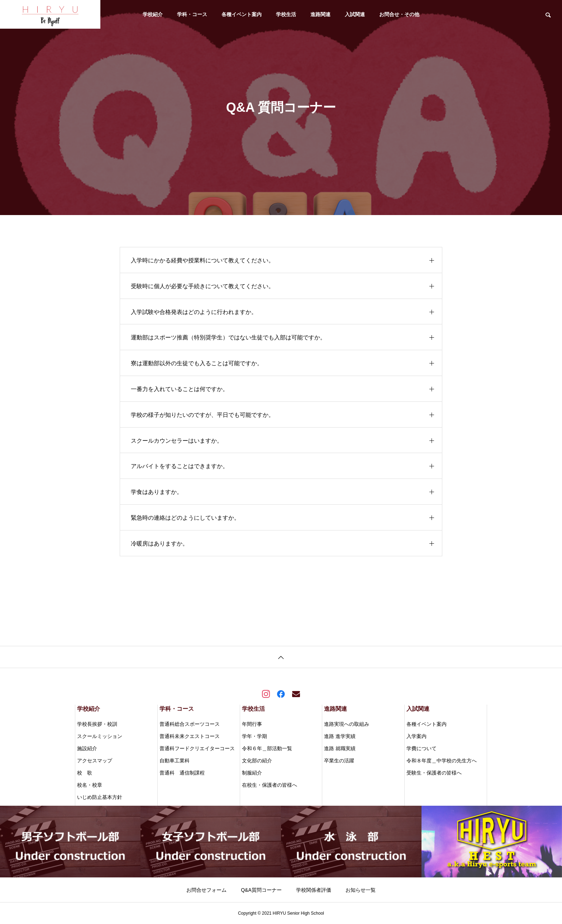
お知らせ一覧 (361, 890)
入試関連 (355, 14)
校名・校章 (90, 785)
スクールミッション (100, 736)
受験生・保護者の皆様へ (434, 773)
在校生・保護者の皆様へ (270, 785)
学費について (421, 748)
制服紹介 (252, 773)
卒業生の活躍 (339, 761)
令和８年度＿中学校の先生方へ (442, 761)
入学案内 (416, 736)
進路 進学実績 (340, 736)
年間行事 (252, 724)
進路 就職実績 (340, 748)
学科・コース (192, 14)
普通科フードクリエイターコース (197, 748)
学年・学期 (254, 736)
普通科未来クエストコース (190, 736)
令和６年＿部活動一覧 (267, 748)
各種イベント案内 (242, 14)
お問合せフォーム (206, 890)
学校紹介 (153, 14)
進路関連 (320, 14)
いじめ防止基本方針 (100, 797)
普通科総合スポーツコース (190, 724)
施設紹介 (87, 748)
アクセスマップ (95, 761)
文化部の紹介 (257, 761)
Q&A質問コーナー (261, 890)
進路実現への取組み (347, 724)
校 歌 (85, 773)
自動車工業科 (175, 761)
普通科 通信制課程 (182, 773)
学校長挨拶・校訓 (97, 724)
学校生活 (286, 14)
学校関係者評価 (314, 890)
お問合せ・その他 (399, 14)
